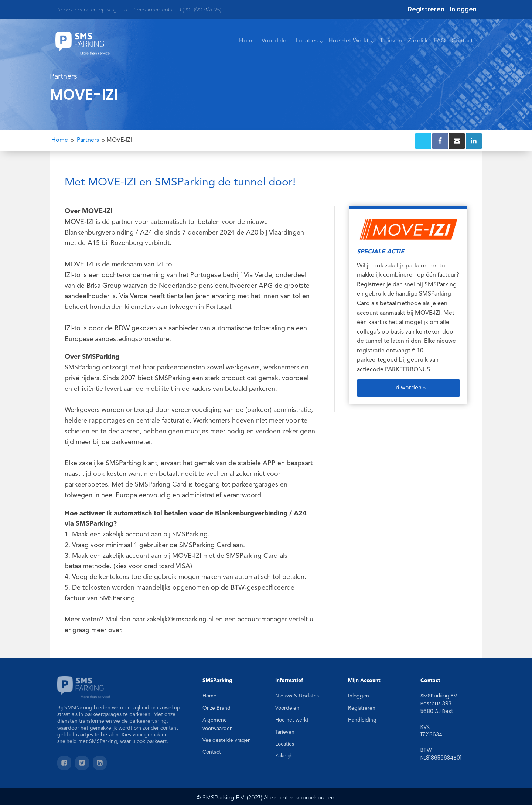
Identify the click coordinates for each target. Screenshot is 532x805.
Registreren (426, 9)
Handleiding (362, 720)
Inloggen (463, 9)
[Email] (457, 141)
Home (247, 41)
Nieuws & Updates (297, 696)
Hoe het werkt (292, 720)
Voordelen (276, 41)
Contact (462, 41)
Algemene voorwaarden (218, 724)
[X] (423, 141)
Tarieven (391, 41)
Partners (88, 140)
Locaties (307, 41)
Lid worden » (409, 388)
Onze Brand (216, 708)
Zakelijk (418, 41)
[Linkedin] (474, 141)
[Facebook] (440, 141)
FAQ (440, 41)
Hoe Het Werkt (349, 41)
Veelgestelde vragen (227, 740)
